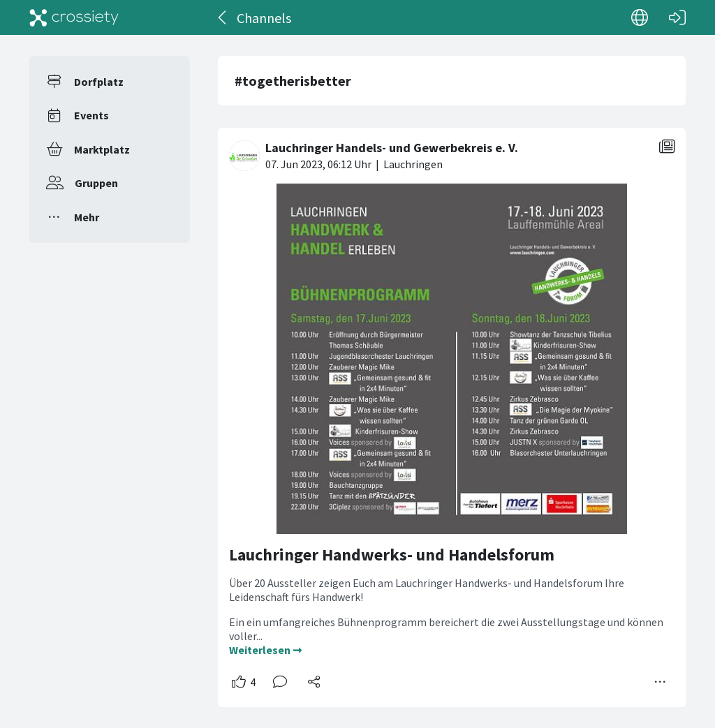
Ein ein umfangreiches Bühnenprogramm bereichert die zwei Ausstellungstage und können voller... (446, 629)
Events (91, 115)
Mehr (87, 217)
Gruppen (96, 183)
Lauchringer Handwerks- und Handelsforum (392, 555)
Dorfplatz (99, 82)
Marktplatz (102, 149)
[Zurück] (223, 17)
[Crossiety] (74, 17)
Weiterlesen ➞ (265, 650)
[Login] (677, 17)
